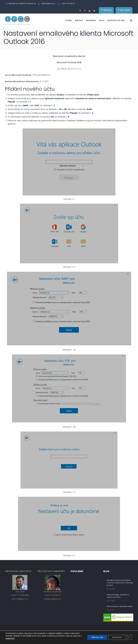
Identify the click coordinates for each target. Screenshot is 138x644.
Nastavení (117, 637)
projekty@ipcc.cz (53, 600)
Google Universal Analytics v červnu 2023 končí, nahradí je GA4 (120, 584)
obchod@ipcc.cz (48, 4)
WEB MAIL (106, 11)
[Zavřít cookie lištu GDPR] (129, 637)
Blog (102, 21)
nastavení (12, 638)
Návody (79, 21)
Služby (69, 21)
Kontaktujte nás (116, 21)
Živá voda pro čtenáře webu (120, 607)
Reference (91, 21)
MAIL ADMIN (124, 11)
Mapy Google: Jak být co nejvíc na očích (118, 597)
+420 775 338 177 (68, 4)
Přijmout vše (96, 637)
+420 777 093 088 (20, 596)
